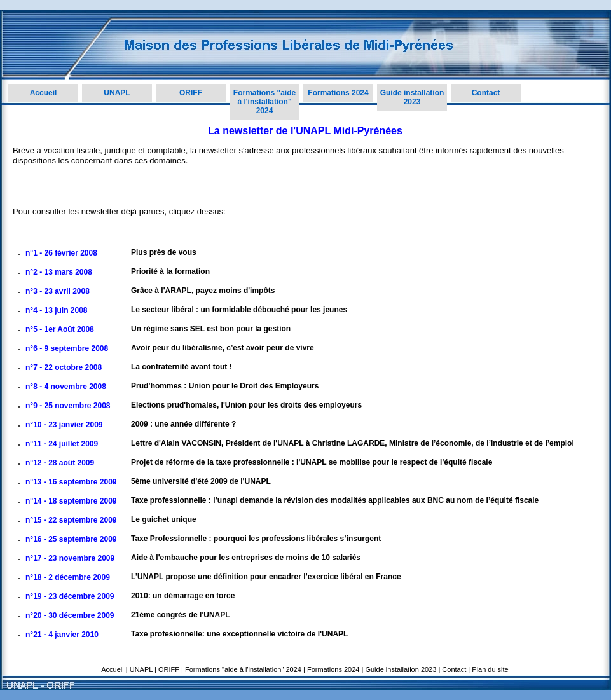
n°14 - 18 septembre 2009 (71, 501)
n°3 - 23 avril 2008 (58, 291)
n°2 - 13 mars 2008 (59, 272)
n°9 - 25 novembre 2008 (68, 406)
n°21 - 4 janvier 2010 (62, 635)
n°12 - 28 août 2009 (60, 463)
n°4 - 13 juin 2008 (57, 310)
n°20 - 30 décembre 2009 (70, 615)
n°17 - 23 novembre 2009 (70, 558)
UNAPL (117, 93)
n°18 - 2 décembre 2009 (68, 577)
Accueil (44, 93)
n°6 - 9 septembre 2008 (67, 348)
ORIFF (191, 93)
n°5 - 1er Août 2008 (60, 329)
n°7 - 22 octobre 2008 (64, 367)
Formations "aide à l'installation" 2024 (264, 102)
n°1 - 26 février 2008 (61, 253)
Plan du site (490, 669)
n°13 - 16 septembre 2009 (71, 482)
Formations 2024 (338, 93)
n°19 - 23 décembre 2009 (70, 596)
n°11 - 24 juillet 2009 (62, 444)
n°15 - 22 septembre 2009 (71, 520)
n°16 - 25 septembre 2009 (71, 539)
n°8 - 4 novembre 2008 (66, 387)
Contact (486, 93)
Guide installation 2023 (412, 97)
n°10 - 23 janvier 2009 (64, 425)
